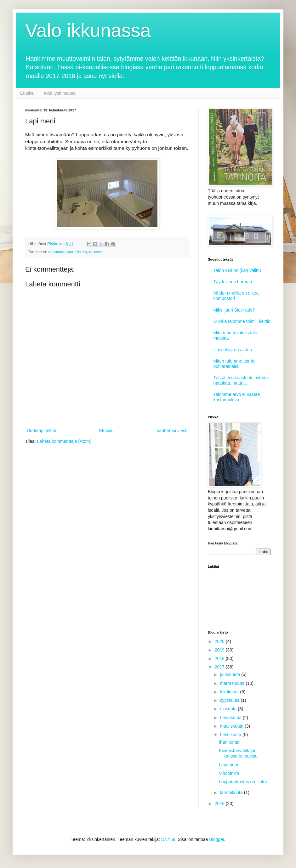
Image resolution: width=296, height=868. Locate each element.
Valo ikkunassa (88, 30)
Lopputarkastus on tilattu (243, 782)
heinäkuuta (231, 718)
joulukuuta (231, 674)
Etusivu (27, 93)
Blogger (216, 839)
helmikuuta (231, 735)
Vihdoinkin (229, 773)
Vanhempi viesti (172, 431)
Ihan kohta (229, 742)
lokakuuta (230, 692)
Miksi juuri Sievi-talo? (234, 310)
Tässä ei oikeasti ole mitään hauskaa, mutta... (241, 380)
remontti (96, 252)
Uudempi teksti (41, 431)
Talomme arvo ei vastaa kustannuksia (237, 397)
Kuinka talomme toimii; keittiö (242, 321)
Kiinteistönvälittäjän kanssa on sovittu (238, 753)
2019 (220, 650)
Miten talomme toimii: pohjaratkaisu (234, 364)
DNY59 (168, 839)
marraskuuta (233, 683)
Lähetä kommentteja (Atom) (64, 441)
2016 (220, 803)
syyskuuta (230, 700)
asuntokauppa (61, 252)
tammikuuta (232, 792)
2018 (220, 658)
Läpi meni (228, 765)
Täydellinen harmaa (233, 282)
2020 (220, 641)
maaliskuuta (232, 726)
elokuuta (229, 709)
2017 (220, 667)
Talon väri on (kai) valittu (237, 270)
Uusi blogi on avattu (233, 350)
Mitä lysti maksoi (60, 93)
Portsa (81, 252)
